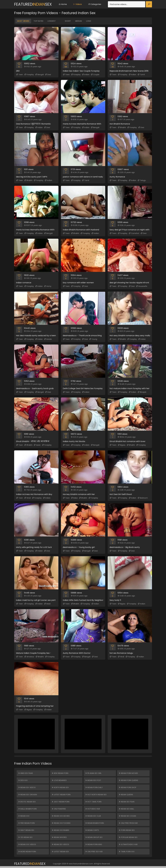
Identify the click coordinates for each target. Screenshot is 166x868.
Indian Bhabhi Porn (95, 823)
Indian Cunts (92, 830)
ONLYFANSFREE (59, 809)
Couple (95, 75)
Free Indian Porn (26, 823)
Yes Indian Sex (25, 837)
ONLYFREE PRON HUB (128, 823)
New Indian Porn (60, 773)
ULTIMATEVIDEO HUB (128, 844)
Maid (47, 604)
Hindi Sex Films (25, 773)
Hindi (27, 498)
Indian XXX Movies (61, 816)
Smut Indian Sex (26, 830)
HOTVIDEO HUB (92, 809)
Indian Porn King (94, 844)
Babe (74, 498)
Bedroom (143, 498)
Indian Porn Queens (128, 780)
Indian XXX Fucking (61, 823)
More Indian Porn (27, 852)
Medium (79, 21)
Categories (95, 4)
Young (93, 339)
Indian (86, 75)
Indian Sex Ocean (127, 816)
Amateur (29, 657)
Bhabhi (122, 127)
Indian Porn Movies (128, 773)
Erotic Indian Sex (27, 802)
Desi (48, 75)
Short (68, 21)
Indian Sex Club (93, 816)
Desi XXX (23, 780)
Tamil (141, 75)
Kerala (48, 339)
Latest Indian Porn (61, 795)
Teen (19, 75)
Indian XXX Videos (27, 844)
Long (89, 21)
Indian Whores (59, 837)
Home (63, 4)
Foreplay (29, 75)
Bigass (122, 445)
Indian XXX (24, 816)
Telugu (142, 180)
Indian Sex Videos (27, 787)
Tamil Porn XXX (127, 852)
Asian (37, 445)
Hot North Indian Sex (96, 795)
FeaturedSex (33, 4)
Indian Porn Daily (94, 787)
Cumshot (134, 233)
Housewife (142, 286)
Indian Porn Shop (127, 787)
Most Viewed (23, 21)
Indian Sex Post (93, 780)
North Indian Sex (60, 787)
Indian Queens (126, 795)
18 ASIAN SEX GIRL (93, 773)
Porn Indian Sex (127, 830)
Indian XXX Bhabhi (60, 830)
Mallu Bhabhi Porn (27, 809)
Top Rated (38, 21)
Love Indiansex (59, 780)
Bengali (39, 75)
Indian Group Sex (94, 837)
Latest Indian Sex (60, 852)
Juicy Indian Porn (60, 802)
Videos (77, 4)
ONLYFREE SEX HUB (94, 852)
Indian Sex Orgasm (28, 795)
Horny (48, 286)
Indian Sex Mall (126, 809)
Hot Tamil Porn (93, 802)
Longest (52, 21)
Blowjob (142, 392)
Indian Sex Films (127, 802)
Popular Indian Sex (128, 837)
